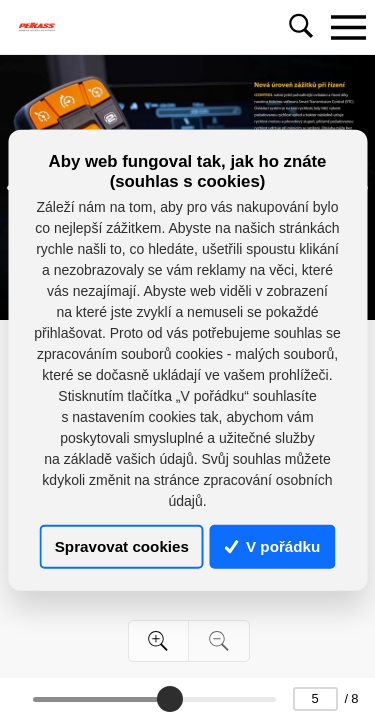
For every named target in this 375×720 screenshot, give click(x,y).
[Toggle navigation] (348, 27)
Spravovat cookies (122, 546)
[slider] (170, 699)
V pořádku (273, 546)
